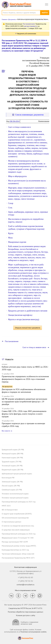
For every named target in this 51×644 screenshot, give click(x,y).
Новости (9, 359)
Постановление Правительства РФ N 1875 (18, 558)
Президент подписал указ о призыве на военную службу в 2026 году (23, 425)
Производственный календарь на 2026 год (19, 534)
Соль (10, 208)
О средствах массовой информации (16, 530)
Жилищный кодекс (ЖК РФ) (12, 454)
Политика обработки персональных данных (25, 612)
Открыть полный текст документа (28, 328)
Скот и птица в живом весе (19, 127)
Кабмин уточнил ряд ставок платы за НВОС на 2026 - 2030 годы (25, 368)
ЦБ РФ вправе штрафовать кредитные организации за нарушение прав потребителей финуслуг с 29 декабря (24, 402)
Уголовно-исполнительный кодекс (15, 494)
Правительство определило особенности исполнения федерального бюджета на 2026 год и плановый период (25, 379)
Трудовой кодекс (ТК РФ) (12, 462)
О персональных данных (11, 522)
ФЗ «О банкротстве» (10, 510)
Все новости (6, 431)
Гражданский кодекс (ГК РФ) (13, 450)
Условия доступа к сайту (25, 615)
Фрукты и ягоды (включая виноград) (24, 319)
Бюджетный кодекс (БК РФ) (12, 470)
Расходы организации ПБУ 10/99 (15, 542)
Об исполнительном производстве (15, 518)
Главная (4, 19)
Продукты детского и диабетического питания (28, 311)
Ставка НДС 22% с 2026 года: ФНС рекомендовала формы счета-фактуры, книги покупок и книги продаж (24, 414)
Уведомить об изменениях (27, 34)
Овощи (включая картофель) (20, 315)
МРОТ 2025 (6, 506)
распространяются (31, 26)
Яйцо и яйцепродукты (17, 176)
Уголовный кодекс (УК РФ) (12, 466)
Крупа (11, 233)
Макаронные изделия (17, 242)
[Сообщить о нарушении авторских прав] (25, 622)
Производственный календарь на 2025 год (19, 502)
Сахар (11, 203)
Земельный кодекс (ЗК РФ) (12, 482)
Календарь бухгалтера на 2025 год (15, 550)
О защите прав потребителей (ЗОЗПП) (17, 514)
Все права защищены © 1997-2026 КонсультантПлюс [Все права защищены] (25, 605)
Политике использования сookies (33, 632)
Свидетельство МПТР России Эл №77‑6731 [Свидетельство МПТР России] (25, 608)
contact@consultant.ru (25, 585)
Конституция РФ (8, 478)
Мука (10, 238)
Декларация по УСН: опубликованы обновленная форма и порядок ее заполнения (24, 391)
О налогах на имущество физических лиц (18, 526)
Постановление (12, 341)
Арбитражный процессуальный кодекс (17, 474)
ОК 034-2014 (15, 121)
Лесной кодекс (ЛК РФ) (11, 486)
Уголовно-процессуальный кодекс (15, 498)
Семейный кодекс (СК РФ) (12, 490)
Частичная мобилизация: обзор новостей (18, 554)
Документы (12, 19)
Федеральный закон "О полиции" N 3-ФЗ (18, 538)
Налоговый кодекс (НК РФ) (12, 458)
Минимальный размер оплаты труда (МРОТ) (19, 546)
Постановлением (29, 24)
